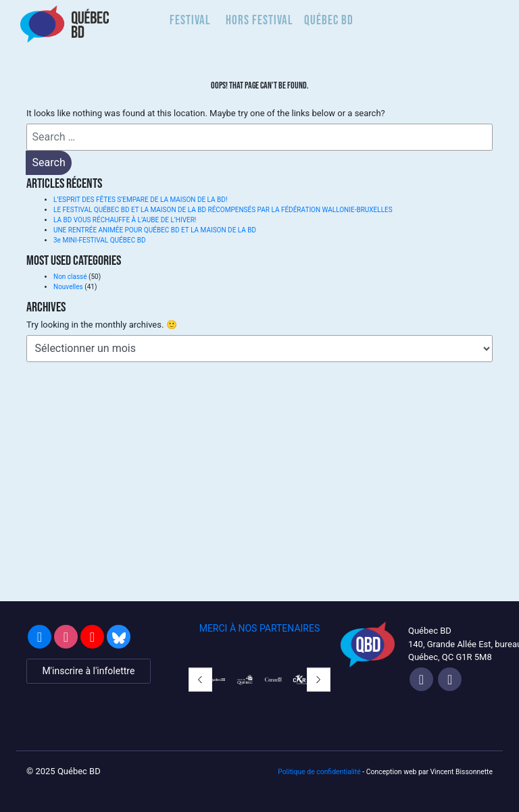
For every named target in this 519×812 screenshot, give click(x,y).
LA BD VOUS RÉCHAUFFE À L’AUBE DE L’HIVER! (125, 220)
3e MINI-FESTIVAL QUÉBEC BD (99, 240)
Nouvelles (68, 287)
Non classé (70, 277)
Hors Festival (259, 20)
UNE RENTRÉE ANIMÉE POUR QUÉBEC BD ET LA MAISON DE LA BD (155, 230)
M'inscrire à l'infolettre (88, 671)
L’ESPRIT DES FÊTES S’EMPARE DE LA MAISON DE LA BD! (140, 200)
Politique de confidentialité (319, 772)
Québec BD (329, 20)
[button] (200, 680)
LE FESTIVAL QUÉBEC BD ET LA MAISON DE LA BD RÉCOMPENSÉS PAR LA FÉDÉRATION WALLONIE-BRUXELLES (223, 210)
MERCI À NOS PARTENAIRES (260, 628)
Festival (190, 20)
